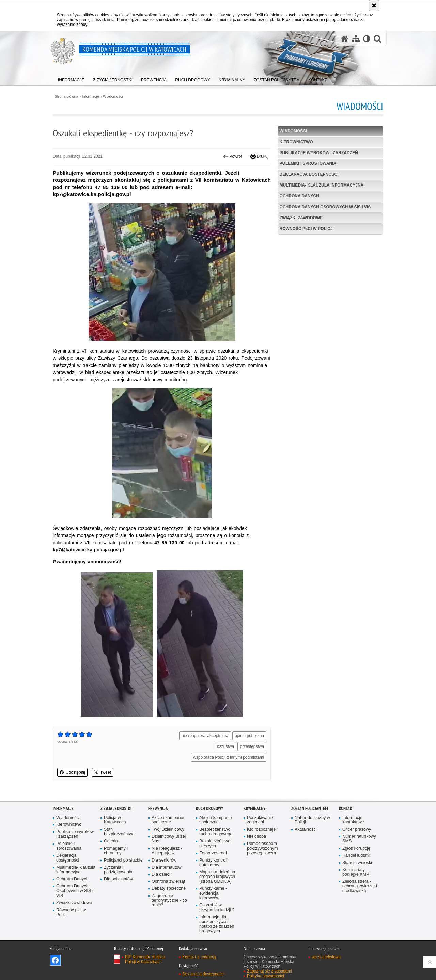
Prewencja (158, 809)
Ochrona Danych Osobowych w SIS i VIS (325, 207)
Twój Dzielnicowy (168, 829)
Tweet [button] (103, 772)
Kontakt (346, 809)
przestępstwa (252, 746)
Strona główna (66, 97)
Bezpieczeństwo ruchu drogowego (216, 832)
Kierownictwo (296, 142)
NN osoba (256, 837)
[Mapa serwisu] (356, 39)
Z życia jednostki (116, 809)
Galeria (111, 841)
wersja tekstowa (326, 957)
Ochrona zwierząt (168, 881)
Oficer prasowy (357, 829)
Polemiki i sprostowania (308, 163)
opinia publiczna (249, 736)
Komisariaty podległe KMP (356, 872)
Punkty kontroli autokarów (213, 863)
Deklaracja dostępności (309, 174)
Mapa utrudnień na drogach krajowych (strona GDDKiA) (217, 877)
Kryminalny (254, 809)
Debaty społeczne (169, 889)
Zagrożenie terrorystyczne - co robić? (169, 901)
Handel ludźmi (356, 856)
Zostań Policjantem (310, 809)
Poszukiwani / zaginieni (260, 820)
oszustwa (225, 746)
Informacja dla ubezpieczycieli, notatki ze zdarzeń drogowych (217, 924)
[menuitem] (71, 78)
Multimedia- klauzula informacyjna (322, 185)
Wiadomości (113, 97)
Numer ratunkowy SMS (359, 839)
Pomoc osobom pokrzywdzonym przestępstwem (262, 848)
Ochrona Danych (299, 196)
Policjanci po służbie (123, 860)
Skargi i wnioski (357, 863)
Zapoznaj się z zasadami (269, 971)
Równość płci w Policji (307, 229)
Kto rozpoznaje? (262, 829)
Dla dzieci (161, 875)
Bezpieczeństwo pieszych (215, 844)
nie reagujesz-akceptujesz (205, 736)
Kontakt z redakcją (199, 957)
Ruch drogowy (209, 809)
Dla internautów (167, 867)
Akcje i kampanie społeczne (168, 820)
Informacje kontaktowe (353, 820)
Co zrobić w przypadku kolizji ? (217, 908)
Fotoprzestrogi (213, 853)
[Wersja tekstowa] (367, 39)
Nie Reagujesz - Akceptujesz (167, 851)
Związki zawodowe (301, 218)
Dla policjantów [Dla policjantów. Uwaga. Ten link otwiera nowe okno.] (118, 879)
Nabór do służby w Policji (312, 820)
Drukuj (259, 156)
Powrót (233, 156)
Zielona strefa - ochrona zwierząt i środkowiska (360, 886)
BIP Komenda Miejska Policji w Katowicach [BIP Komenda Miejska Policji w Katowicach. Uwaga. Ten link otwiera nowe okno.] (145, 959)
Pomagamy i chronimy (116, 851)
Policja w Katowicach (115, 820)
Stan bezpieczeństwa (119, 832)
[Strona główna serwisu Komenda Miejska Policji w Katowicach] (344, 39)
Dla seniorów (164, 860)
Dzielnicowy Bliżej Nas (169, 839)
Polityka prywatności (266, 976)
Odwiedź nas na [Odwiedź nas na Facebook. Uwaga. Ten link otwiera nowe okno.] (55, 960)
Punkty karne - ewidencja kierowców (213, 893)
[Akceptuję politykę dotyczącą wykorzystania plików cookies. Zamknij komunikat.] (374, 5)
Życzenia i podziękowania (118, 870)
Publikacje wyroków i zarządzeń (319, 153)
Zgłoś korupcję (356, 848)
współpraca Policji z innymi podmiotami (229, 757)
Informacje (91, 97)
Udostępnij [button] (72, 772)
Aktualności (306, 829)
